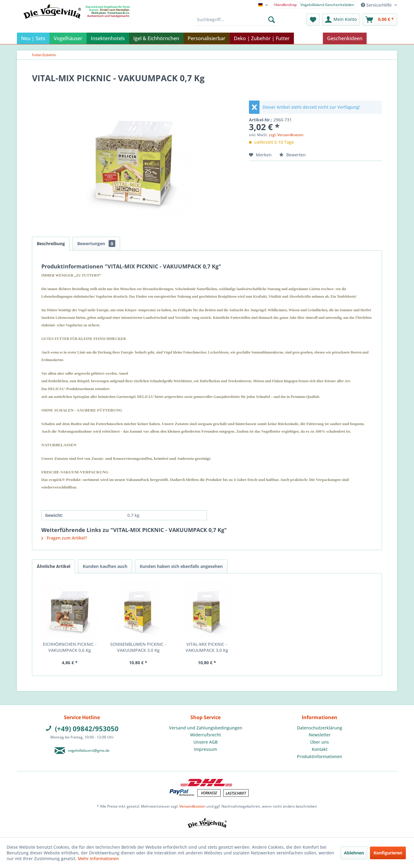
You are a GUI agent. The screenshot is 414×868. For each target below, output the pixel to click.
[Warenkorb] (380, 20)
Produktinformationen (320, 756)
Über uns (320, 742)
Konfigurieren (388, 853)
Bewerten (292, 155)
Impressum (205, 749)
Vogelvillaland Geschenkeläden (327, 5)
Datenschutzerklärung (320, 728)
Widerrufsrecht (205, 735)
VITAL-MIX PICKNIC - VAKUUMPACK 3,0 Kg (207, 647)
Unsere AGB (205, 742)
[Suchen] (272, 20)
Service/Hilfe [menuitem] (377, 5)
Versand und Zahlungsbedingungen (206, 728)
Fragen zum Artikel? (64, 538)
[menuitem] (286, 4)
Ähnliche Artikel (54, 566)
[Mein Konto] (341, 20)
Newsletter (320, 735)
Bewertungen (96, 243)
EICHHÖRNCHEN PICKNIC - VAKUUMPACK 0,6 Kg (70, 647)
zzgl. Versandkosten (286, 135)
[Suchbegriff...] (236, 20)
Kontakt (320, 749)
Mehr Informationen (98, 858)
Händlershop (285, 5)
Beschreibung (51, 243)
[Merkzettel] (313, 20)
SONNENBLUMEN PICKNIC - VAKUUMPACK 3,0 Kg (138, 647)
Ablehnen (354, 853)
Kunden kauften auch (105, 566)
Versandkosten (192, 806)
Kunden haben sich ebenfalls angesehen (181, 566)
